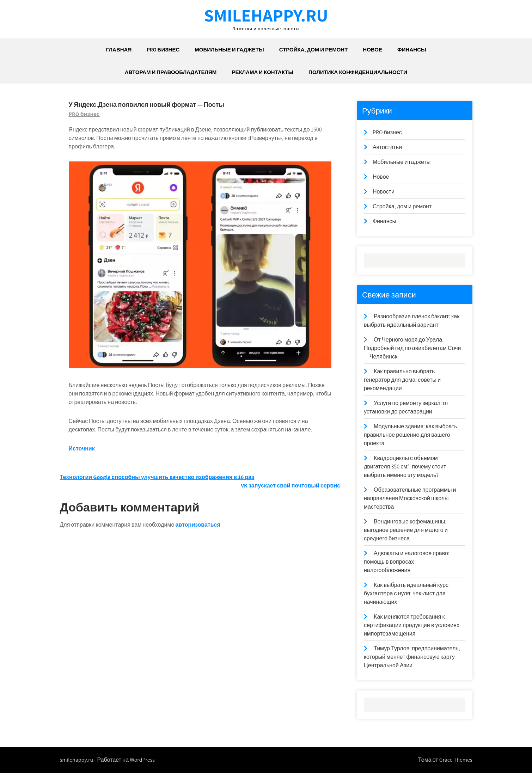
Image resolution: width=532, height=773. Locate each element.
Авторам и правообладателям (171, 72)
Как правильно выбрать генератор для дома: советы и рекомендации (402, 380)
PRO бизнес (163, 50)
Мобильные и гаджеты (229, 50)
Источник (82, 449)
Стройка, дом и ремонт (314, 50)
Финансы (412, 50)
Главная (119, 50)
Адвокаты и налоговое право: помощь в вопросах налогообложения (407, 562)
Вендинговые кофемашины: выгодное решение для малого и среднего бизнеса (406, 530)
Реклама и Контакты (262, 72)
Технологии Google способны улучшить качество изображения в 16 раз (157, 477)
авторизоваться (198, 525)
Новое (372, 50)
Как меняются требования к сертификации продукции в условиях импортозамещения (412, 625)
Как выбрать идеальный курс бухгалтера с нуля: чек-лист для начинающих (406, 593)
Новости (384, 192)
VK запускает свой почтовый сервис (291, 486)
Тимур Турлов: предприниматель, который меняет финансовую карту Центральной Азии (412, 657)
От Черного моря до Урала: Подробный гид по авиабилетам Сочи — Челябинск (412, 348)
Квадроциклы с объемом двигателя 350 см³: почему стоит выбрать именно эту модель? (405, 467)
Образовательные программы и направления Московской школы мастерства (410, 498)
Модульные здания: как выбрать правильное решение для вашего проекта (411, 435)
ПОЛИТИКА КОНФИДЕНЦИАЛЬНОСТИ (358, 72)
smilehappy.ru (266, 15)
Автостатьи (387, 147)
